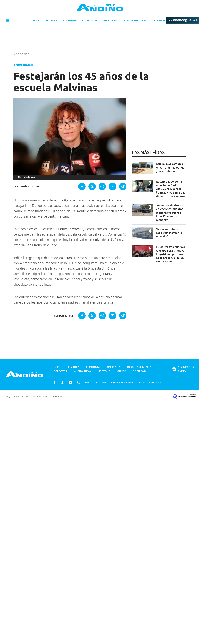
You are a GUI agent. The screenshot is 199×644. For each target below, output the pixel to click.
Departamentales (135, 21)
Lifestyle (104, 371)
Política (52, 21)
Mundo (122, 371)
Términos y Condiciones (123, 382)
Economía (70, 21)
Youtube (70, 382)
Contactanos (100, 382)
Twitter (62, 382)
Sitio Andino (22, 54)
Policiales (110, 21)
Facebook (55, 382)
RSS (87, 382)
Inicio (37, 21)
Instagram (79, 382)
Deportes (159, 21)
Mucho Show (82, 371)
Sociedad (89, 21)
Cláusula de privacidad (150, 382)
